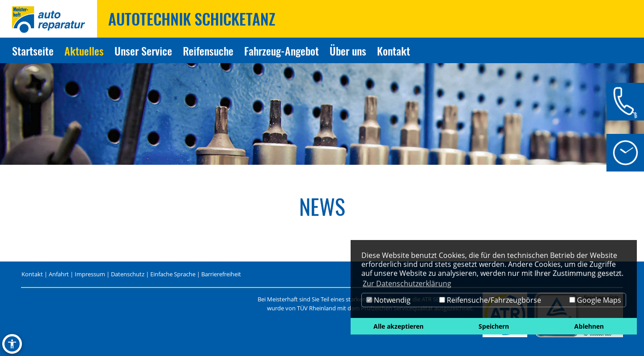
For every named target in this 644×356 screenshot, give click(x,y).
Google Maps (595, 300)
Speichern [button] (494, 326)
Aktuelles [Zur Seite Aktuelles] (84, 51)
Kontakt (32, 274)
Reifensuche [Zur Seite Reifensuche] (208, 51)
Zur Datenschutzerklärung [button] (407, 283)
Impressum (90, 274)
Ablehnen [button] (589, 326)
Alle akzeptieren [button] (398, 326)
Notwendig (388, 300)
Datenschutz (128, 274)
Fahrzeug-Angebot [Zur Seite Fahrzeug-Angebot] (282, 51)
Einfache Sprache (173, 274)
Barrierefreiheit (221, 274)
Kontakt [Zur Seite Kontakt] (394, 51)
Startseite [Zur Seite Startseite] (33, 51)
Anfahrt (59, 274)
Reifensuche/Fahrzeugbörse (490, 300)
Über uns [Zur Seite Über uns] (348, 51)
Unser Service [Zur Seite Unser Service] (143, 51)
